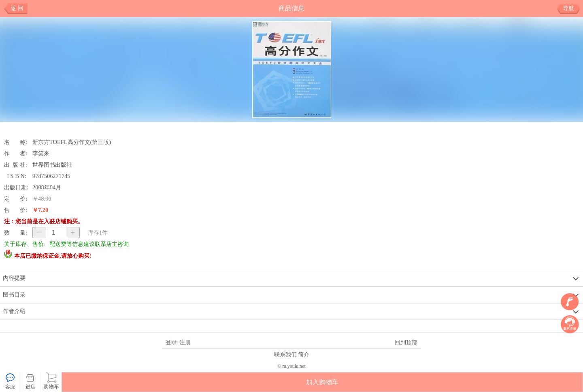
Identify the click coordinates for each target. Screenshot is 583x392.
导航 (571, 8)
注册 (185, 342)
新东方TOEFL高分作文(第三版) (72, 142)
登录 (171, 342)
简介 (304, 354)
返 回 (17, 8)
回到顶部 (406, 342)
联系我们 (285, 354)
